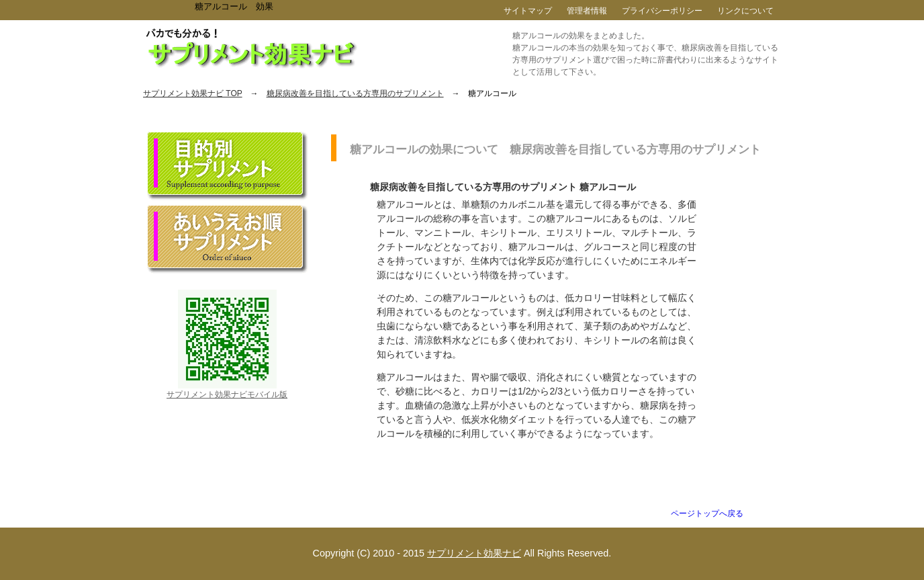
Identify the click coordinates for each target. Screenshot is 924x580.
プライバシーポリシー (662, 11)
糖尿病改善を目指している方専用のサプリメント (355, 93)
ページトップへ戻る (707, 513)
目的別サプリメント (228, 166)
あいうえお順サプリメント (228, 239)
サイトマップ (528, 11)
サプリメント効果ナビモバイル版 (227, 395)
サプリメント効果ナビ (474, 553)
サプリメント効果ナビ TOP (193, 93)
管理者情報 (587, 11)
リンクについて (745, 11)
